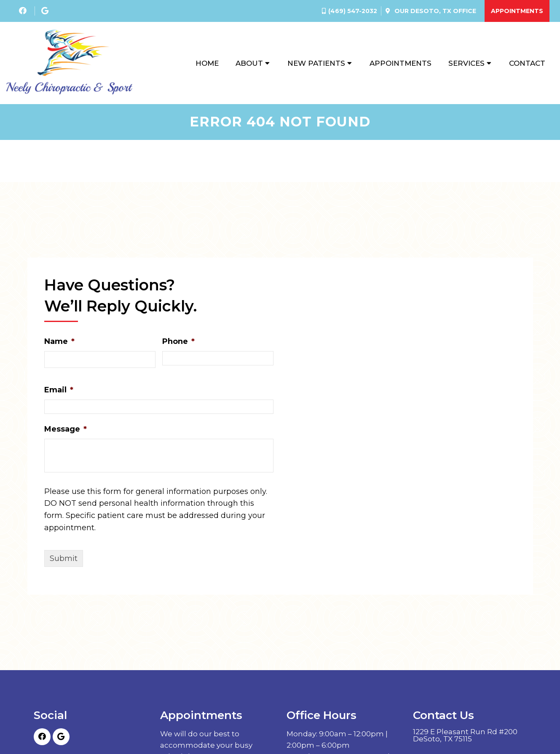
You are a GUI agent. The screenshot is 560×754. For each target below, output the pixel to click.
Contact (527, 63)
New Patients (316, 63)
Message (66, 429)
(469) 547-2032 (353, 11)
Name (59, 341)
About (249, 63)
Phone (178, 341)
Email (59, 390)
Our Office (434, 11)
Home (207, 63)
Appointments (517, 11)
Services (466, 63)
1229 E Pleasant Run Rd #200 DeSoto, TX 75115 (465, 735)
